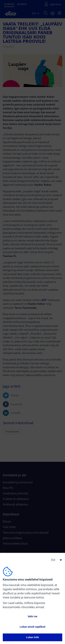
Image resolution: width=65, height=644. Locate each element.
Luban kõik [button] (33, 637)
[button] (55, 560)
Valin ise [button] (32, 616)
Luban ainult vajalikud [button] (32, 627)
